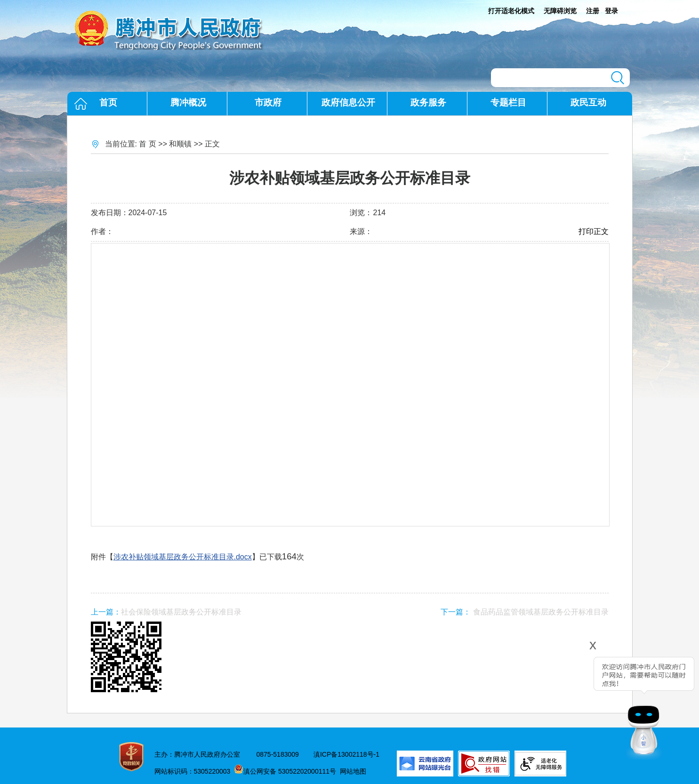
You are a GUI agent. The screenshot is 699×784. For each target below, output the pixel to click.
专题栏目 (508, 102)
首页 (108, 102)
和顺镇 (180, 144)
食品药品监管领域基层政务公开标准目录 (541, 612)
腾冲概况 (188, 102)
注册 (593, 11)
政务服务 (428, 102)
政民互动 (588, 102)
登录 (611, 11)
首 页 (147, 144)
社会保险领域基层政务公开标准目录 (181, 612)
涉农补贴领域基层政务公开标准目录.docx (183, 557)
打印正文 (594, 231)
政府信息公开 (348, 102)
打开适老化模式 (511, 11)
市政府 (268, 102)
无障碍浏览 (560, 11)
